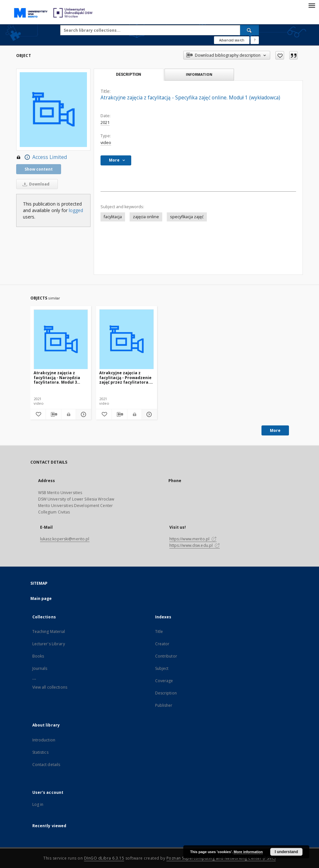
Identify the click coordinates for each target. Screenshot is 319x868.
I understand (286, 852)
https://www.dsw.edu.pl (195, 545)
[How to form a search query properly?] (255, 40)
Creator (162, 644)
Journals (40, 668)
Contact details (46, 765)
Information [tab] (199, 74)
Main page (41, 598)
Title (159, 631)
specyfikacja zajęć (187, 217)
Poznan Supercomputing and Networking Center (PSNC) (221, 858)
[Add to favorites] (280, 55)
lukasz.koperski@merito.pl (65, 539)
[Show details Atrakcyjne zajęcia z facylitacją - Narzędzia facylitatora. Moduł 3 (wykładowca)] (83, 414)
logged (76, 210)
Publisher (164, 705)
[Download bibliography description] (53, 414)
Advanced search (232, 40)
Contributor (166, 656)
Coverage (164, 681)
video (106, 143)
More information (248, 852)
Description (166, 693)
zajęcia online (146, 217)
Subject (162, 668)
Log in (38, 804)
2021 (105, 123)
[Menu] (312, 5)
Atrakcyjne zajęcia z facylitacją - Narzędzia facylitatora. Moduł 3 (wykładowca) (57, 377)
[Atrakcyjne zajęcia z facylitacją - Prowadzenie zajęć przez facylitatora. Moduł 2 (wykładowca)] (127, 339)
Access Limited (42, 157)
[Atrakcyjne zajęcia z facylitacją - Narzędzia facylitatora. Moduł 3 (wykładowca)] (61, 339)
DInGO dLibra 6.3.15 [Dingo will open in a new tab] (104, 858)
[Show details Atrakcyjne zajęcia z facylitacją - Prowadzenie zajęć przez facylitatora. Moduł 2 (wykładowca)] (149, 414)
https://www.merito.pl (193, 539)
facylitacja (113, 217)
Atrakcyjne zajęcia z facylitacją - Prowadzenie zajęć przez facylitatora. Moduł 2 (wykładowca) (125, 377)
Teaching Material (49, 631)
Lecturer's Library (49, 644)
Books (38, 656)
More (275, 430)
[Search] (250, 30)
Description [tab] (128, 74)
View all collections (50, 687)
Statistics (40, 752)
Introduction (44, 740)
